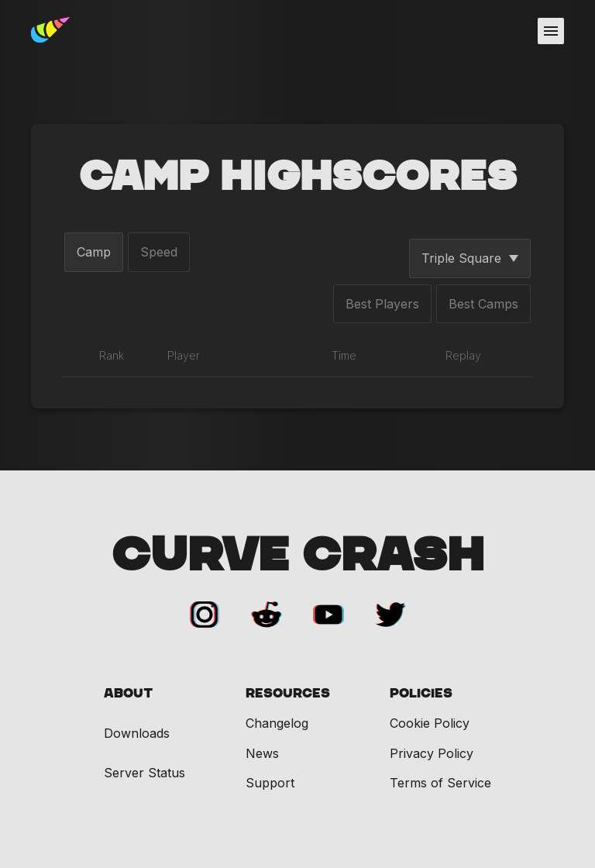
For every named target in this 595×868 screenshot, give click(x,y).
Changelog (277, 723)
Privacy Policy (432, 753)
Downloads (137, 734)
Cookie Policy (430, 723)
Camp (94, 252)
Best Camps (483, 304)
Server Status (144, 773)
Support (270, 783)
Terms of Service (440, 783)
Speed (159, 252)
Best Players (382, 304)
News (262, 753)
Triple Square (470, 258)
